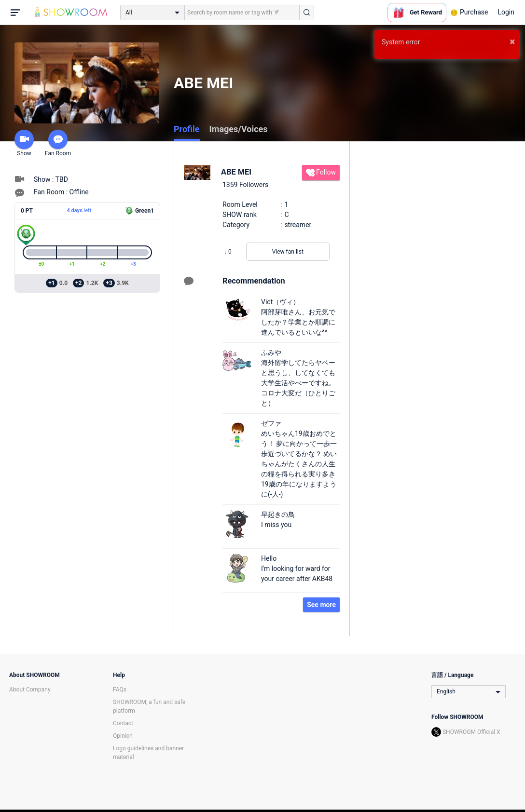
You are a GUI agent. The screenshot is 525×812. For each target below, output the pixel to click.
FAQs (120, 690)
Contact (123, 723)
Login (506, 12)
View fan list (288, 252)
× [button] (512, 41)
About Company (30, 690)
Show (24, 143)
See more (321, 605)
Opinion (123, 736)
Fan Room (58, 143)
